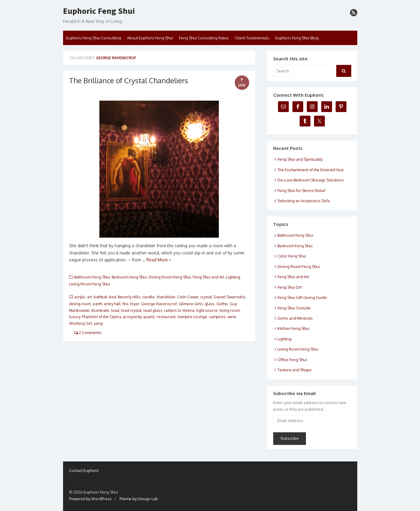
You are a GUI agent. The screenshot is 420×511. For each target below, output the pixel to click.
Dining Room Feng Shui (170, 277)
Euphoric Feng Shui (99, 11)
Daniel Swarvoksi (230, 297)
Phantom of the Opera (102, 317)
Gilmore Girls (191, 304)
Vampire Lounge (192, 317)
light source (207, 310)
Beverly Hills (129, 297)
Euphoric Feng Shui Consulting (94, 38)
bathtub (100, 297)
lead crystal (131, 310)
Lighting (233, 277)
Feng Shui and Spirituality (300, 159)
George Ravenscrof (159, 304)
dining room (80, 304)
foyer (135, 304)
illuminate (100, 310)
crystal (206, 297)
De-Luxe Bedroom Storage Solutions (311, 180)
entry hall (112, 304)
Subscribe (290, 438)
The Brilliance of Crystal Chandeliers (128, 80)
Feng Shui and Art (208, 277)
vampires (217, 317)
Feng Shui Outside (294, 308)
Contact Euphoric (84, 470)
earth (97, 304)
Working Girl (81, 323)
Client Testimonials (252, 38)
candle (148, 297)
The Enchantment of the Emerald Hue (311, 170)
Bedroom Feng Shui (129, 277)
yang (98, 323)
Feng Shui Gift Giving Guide (302, 297)
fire (125, 304)
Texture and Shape (295, 370)
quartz (149, 317)
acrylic (80, 297)
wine (232, 317)
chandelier (166, 297)
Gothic (222, 304)
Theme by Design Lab (139, 499)
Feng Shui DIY (290, 287)
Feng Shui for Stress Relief (301, 190)
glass (210, 304)
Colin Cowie (188, 297)
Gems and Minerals (295, 318)
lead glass (153, 310)
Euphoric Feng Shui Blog (297, 38)
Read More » (159, 260)
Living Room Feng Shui (89, 284)
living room (230, 310)
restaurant (166, 317)
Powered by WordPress (90, 499)
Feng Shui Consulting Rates (204, 38)
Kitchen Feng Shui (293, 328)
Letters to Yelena (179, 310)
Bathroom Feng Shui (92, 277)
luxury (75, 317)
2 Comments (88, 333)
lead (115, 310)
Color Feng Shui (292, 256)
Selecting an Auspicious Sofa (304, 201)
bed (113, 297)
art (89, 297)
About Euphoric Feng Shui (150, 38)
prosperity (132, 317)
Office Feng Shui (292, 360)
